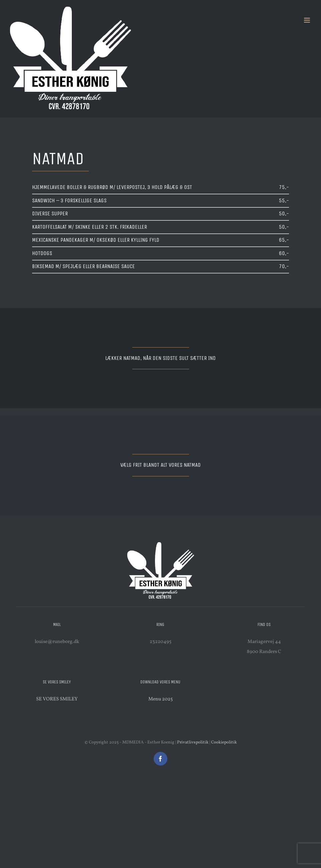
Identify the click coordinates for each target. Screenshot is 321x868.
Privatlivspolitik (193, 742)
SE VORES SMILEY (57, 699)
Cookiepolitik (224, 742)
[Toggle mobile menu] (307, 20)
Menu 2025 (160, 699)
